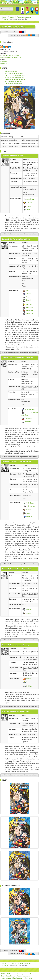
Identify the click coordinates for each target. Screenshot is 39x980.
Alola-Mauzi (30, 199)
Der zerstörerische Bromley (13, 82)
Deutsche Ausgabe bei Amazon (11, 58)
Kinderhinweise (6, 978)
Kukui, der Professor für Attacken (15, 75)
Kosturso (28, 422)
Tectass (28, 609)
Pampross (28, 419)
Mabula (29, 679)
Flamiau (29, 202)
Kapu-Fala (29, 307)
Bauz (28, 291)
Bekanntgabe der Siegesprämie (15, 79)
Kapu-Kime (29, 314)
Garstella (29, 682)
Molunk (29, 206)
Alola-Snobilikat (30, 409)
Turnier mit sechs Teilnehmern (14, 77)
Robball (28, 294)
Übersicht (3, 62)
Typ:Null (29, 513)
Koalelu (28, 613)
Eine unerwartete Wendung (13, 84)
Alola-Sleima (30, 503)
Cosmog (29, 516)
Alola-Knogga (31, 506)
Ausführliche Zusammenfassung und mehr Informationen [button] (19, 234)
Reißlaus (29, 686)
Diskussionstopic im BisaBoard (10, 55)
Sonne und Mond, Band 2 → (23, 35)
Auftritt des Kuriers (11, 71)
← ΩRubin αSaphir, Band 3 (13, 32)
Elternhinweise (17, 978)
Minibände (4, 64)
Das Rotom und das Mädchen (14, 73)
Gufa (28, 209)
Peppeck (29, 297)
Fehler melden (28, 978)
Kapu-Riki (29, 304)
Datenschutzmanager (24, 976)
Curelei (28, 300)
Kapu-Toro (29, 310)
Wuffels (29, 509)
